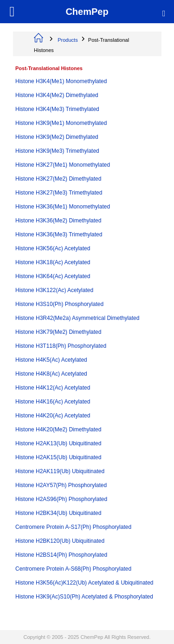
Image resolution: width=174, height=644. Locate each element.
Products (68, 40)
